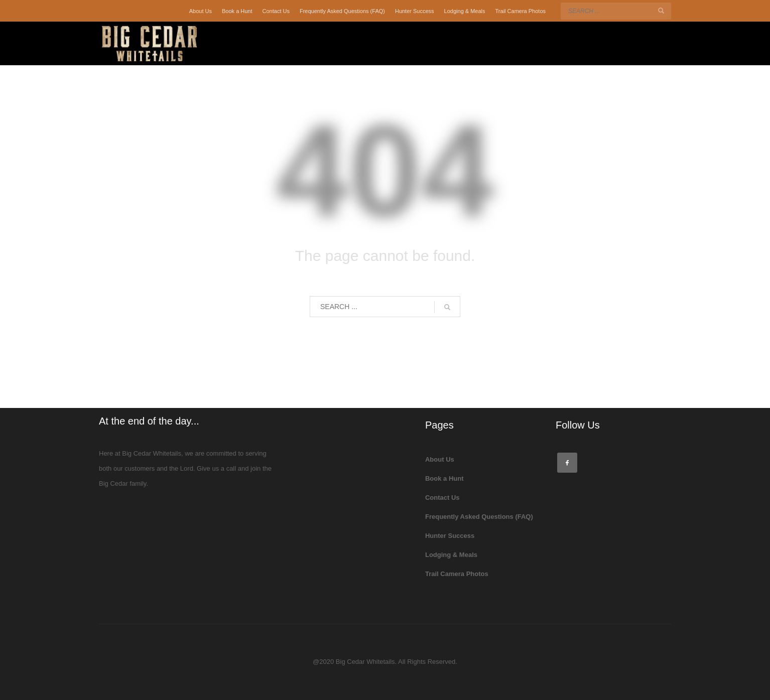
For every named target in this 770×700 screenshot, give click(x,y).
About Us (201, 11)
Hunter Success (415, 11)
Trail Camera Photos (521, 11)
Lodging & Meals (465, 11)
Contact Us (276, 11)
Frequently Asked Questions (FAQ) (342, 11)
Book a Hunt (237, 11)
